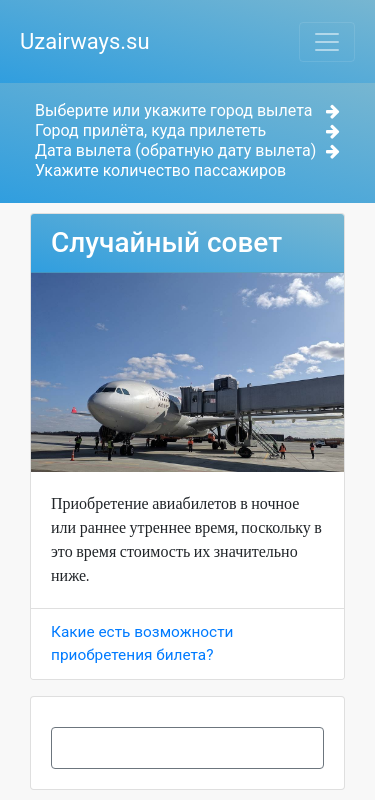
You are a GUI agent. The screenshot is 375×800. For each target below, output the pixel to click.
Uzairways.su (85, 41)
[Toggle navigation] (327, 42)
